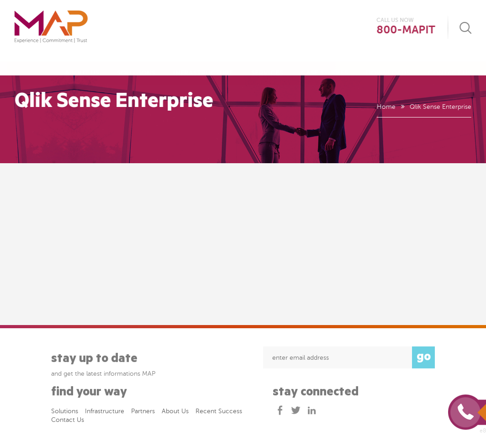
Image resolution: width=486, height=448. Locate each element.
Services (267, 64)
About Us (82, 64)
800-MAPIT (406, 30)
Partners (143, 413)
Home (386, 107)
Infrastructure (203, 64)
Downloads (388, 64)
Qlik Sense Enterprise (440, 107)
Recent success (219, 413)
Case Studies (325, 64)
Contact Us (450, 64)
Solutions (136, 64)
